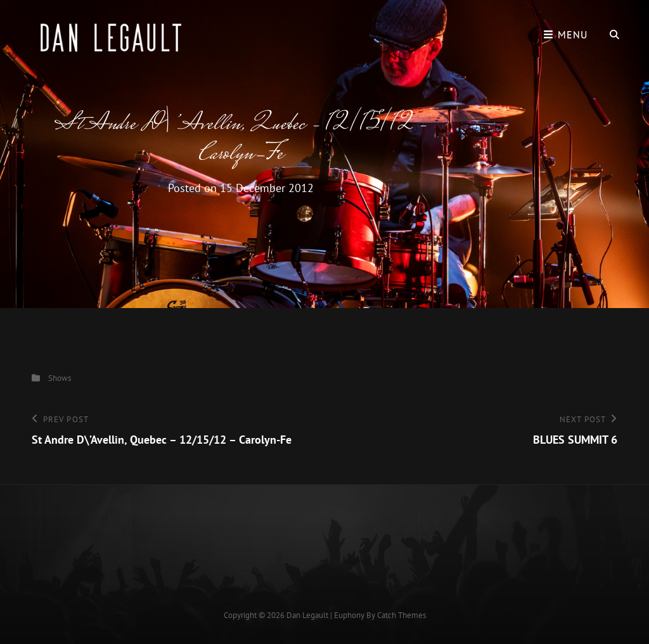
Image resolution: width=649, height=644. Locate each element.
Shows (60, 378)
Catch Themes (402, 615)
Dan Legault (307, 615)
